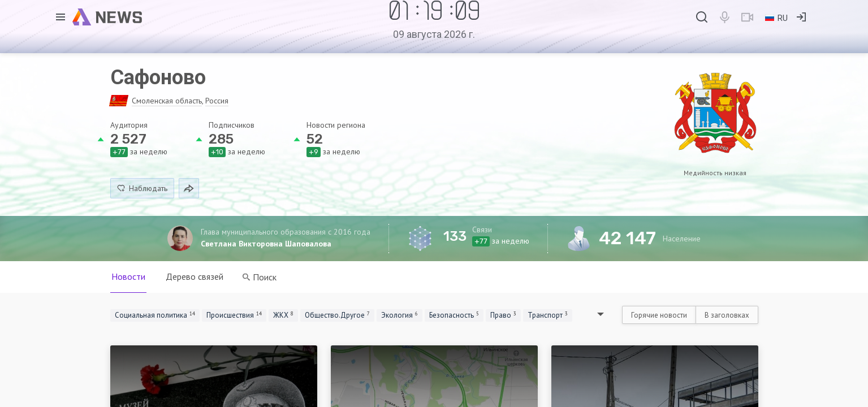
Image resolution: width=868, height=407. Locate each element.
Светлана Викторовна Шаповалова (266, 244)
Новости (128, 276)
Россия (217, 101)
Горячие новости (659, 315)
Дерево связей (195, 276)
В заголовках (727, 315)
